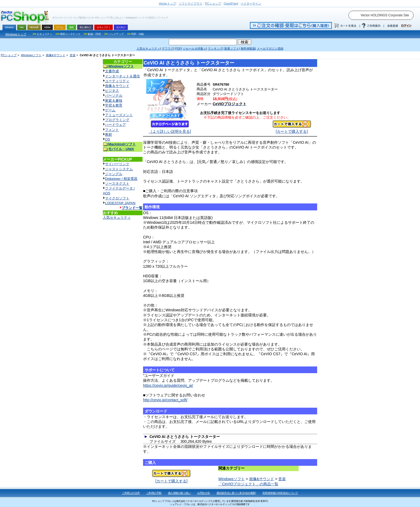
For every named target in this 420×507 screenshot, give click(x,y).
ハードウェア (115, 125)
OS (108, 139)
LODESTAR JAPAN (120, 203)
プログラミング (117, 120)
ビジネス (112, 91)
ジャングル (114, 174)
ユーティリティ (117, 81)
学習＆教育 (114, 105)
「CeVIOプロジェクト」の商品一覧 (248, 484)
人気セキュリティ (117, 217)
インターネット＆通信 (122, 76)
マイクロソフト (117, 198)
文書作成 (112, 71)
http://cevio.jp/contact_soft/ (165, 400)
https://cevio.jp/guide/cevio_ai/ (168, 385)
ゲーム (110, 110)
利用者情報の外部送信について (280, 493)
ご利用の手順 (154, 493)
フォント (112, 130)
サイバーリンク (117, 164)
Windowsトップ (16, 34)
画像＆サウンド (117, 86)
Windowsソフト (31, 55)
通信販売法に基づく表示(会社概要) (236, 493)
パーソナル (114, 95)
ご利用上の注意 (131, 493)
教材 (108, 135)
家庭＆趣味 (114, 101)
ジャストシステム (119, 169)
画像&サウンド (56, 55)
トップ (167, 3)
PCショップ (9, 55)
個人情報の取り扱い (179, 493)
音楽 (73, 55)
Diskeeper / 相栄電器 (121, 179)
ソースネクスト (117, 183)
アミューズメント (119, 115)
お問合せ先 (204, 493)
